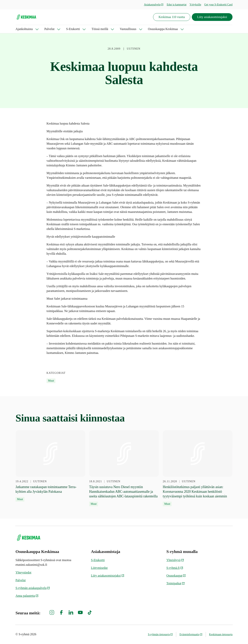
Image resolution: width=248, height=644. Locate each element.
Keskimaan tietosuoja (221, 634)
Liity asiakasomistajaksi (212, 17)
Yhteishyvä (175, 560)
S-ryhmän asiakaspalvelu (33, 588)
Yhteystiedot (23, 572)
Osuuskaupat (176, 576)
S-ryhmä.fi (175, 568)
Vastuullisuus (128, 29)
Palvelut (49, 29)
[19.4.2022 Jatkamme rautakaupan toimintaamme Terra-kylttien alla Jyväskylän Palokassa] (50, 466)
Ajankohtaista (24, 29)
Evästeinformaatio (191, 634)
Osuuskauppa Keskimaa (163, 29)
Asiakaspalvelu (154, 5)
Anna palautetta (27, 596)
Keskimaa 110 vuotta (172, 17)
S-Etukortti (73, 29)
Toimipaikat (176, 583)
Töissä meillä (100, 29)
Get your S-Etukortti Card (218, 5)
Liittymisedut (99, 568)
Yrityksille (195, 5)
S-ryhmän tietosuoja (160, 634)
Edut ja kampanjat (177, 5)
